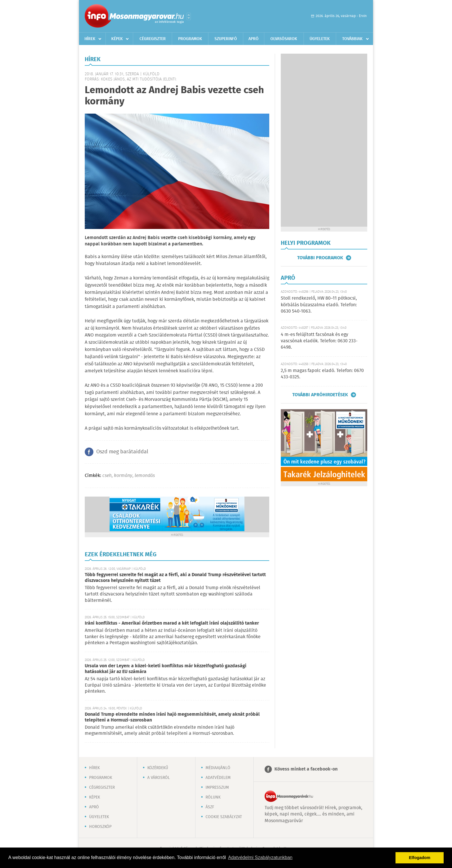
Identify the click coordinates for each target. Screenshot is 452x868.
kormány (123, 476)
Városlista (189, 16)
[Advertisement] (324, 140)
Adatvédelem (218, 778)
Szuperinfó (226, 39)
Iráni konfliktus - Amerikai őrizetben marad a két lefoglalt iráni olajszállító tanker (172, 623)
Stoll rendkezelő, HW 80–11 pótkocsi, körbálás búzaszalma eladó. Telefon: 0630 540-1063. (319, 305)
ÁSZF (210, 807)
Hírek (90, 39)
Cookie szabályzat (224, 817)
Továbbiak (352, 39)
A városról (159, 778)
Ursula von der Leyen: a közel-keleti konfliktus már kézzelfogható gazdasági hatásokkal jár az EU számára (166, 669)
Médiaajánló (218, 768)
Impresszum (217, 788)
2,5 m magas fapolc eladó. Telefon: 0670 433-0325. (322, 374)
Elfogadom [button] (420, 858)
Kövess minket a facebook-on (306, 769)
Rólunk (213, 797)
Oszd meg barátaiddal (122, 452)
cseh (107, 476)
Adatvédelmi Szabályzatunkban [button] (260, 857)
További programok (320, 258)
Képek (117, 39)
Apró (254, 39)
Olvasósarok (284, 39)
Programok (190, 39)
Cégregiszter (153, 39)
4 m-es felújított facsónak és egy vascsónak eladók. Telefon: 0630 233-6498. (319, 341)
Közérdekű (158, 768)
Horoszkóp (100, 827)
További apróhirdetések (320, 395)
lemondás (145, 476)
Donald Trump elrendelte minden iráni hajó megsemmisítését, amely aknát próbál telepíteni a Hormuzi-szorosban (172, 717)
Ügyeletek (320, 39)
